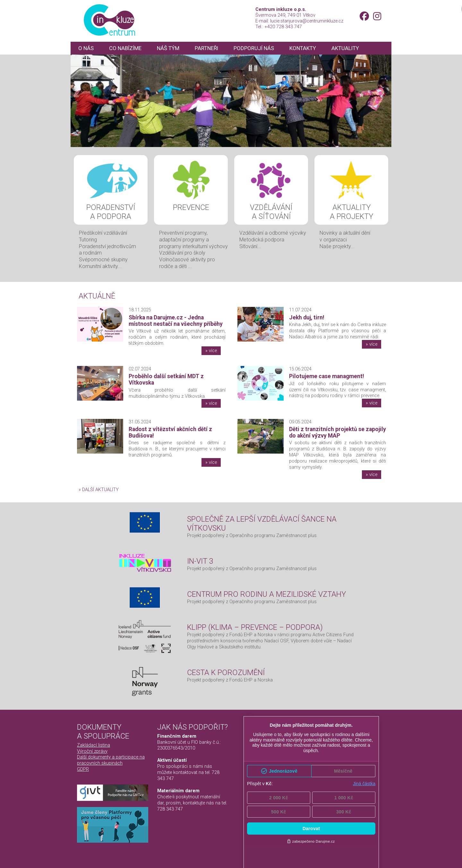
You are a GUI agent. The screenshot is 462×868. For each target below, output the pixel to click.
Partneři (210, 48)
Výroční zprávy (92, 751)
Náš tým (171, 48)
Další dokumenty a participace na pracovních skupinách (111, 760)
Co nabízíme (127, 48)
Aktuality (351, 48)
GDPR (83, 769)
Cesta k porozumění (226, 673)
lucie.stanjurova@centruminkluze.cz (307, 21)
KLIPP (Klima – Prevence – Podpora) (255, 627)
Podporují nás (259, 48)
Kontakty (309, 48)
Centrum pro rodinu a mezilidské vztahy (266, 594)
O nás (86, 48)
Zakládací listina (94, 745)
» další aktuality (99, 490)
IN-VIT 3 (200, 561)
